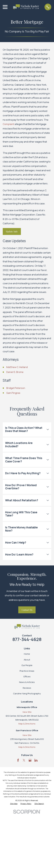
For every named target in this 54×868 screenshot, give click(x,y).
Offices (27, 677)
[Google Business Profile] (30, 760)
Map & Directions (27, 724)
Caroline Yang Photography (27, 694)
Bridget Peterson (16, 388)
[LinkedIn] (36, 760)
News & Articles (27, 682)
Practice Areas (27, 671)
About (27, 660)
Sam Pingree (13, 393)
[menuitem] (14, 804)
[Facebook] (18, 760)
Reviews (27, 688)
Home (27, 654)
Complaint (8, 124)
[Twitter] (24, 760)
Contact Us (27, 610)
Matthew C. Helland (17, 367)
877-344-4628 (27, 639)
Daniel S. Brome (15, 372)
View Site (27, 712)
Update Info (12, 231)
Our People (27, 665)
